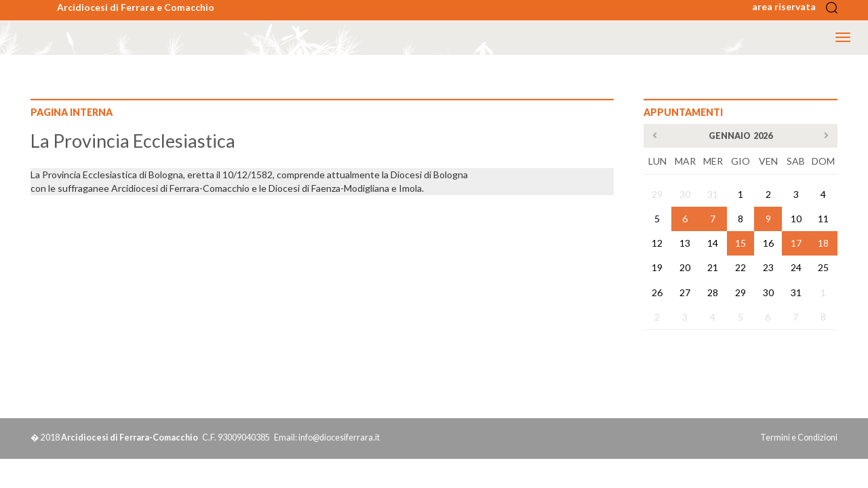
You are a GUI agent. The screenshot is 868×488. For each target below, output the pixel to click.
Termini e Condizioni (799, 438)
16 (768, 243)
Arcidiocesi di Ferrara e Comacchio (136, 7)
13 (685, 243)
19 (657, 267)
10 (796, 219)
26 (657, 292)
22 (741, 267)
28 (713, 292)
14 (713, 243)
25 (823, 267)
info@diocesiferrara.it (339, 438)
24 (796, 267)
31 (713, 194)
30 (685, 194)
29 (657, 194)
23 (768, 267)
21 (713, 267)
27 (685, 292)
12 (657, 243)
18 (823, 243)
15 (741, 243)
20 (685, 267)
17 (796, 243)
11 (823, 219)
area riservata (788, 6)
